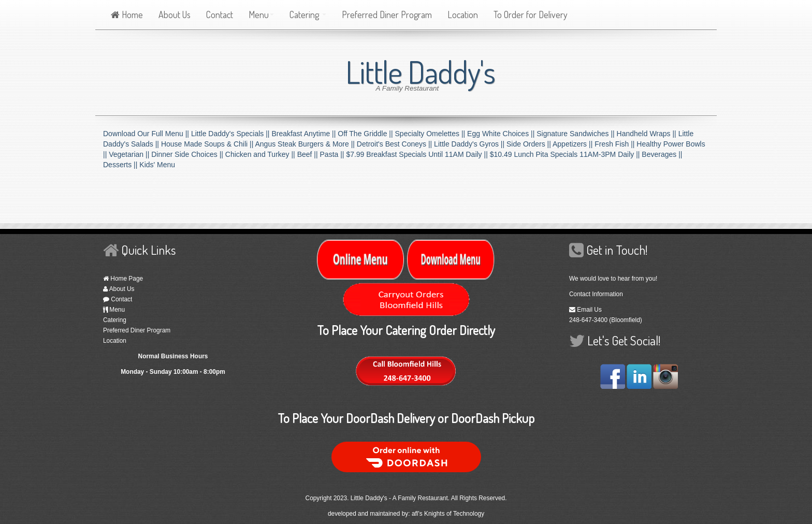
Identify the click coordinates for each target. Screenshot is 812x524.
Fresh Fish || (615, 144)
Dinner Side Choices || (188, 154)
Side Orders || (530, 144)
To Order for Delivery (531, 14)
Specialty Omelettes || (431, 134)
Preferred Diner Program (387, 14)
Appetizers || (574, 144)
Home (127, 14)
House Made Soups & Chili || (208, 144)
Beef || (309, 154)
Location (463, 14)
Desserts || (121, 165)
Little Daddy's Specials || (231, 134)
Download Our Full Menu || (147, 134)
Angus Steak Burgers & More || (306, 144)
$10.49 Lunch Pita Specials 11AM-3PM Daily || (566, 154)
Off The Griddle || (366, 134)
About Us (175, 14)
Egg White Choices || (502, 134)
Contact (220, 14)
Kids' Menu (157, 165)
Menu (261, 14)
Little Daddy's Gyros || (470, 144)
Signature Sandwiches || (576, 134)
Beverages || (662, 154)
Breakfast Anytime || (304, 134)
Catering (308, 14)
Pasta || (333, 154)
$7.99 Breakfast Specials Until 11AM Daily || (418, 154)
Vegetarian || (130, 154)
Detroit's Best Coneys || (395, 144)
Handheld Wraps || (648, 134)
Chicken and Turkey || (261, 154)
